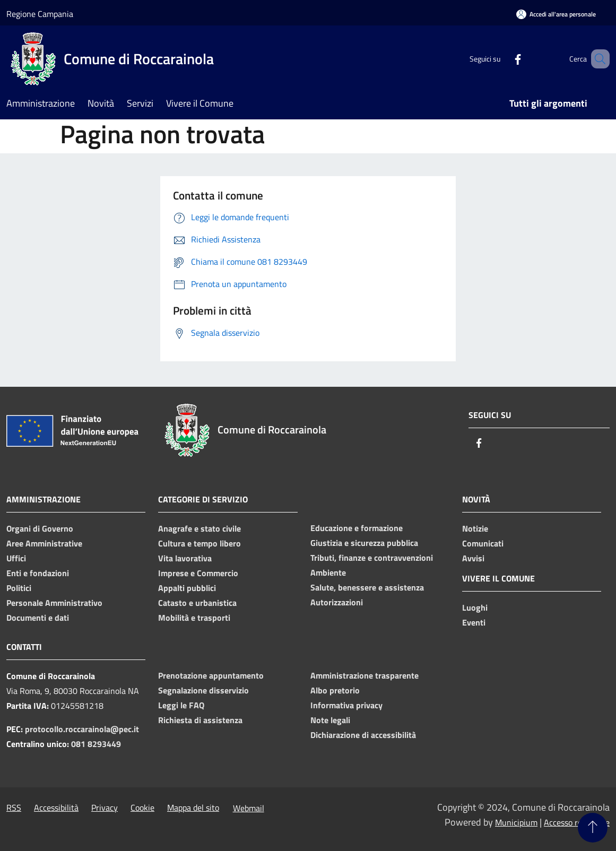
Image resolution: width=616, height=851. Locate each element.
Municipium (516, 822)
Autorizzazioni (337, 602)
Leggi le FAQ (181, 705)
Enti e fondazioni (38, 573)
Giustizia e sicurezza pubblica (364, 543)
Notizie (475, 528)
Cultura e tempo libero (199, 543)
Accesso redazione (577, 822)
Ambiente (328, 572)
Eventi (474, 622)
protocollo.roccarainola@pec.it (82, 729)
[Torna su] (593, 828)
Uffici (16, 558)
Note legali (330, 720)
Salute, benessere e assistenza (367, 587)
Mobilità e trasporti (194, 618)
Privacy (105, 807)
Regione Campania (40, 14)
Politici (19, 588)
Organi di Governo (40, 528)
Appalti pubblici (187, 588)
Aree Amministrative (44, 543)
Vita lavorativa (185, 558)
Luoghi (475, 607)
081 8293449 (96, 744)
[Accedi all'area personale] (556, 14)
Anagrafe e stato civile (199, 528)
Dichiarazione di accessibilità (363, 735)
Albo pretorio (335, 690)
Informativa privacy (346, 705)
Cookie (142, 807)
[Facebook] (502, 59)
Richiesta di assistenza (200, 720)
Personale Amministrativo (54, 603)
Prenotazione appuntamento (211, 675)
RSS (14, 807)
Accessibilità (56, 807)
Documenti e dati (38, 618)
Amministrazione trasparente (365, 675)
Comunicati (483, 543)
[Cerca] (597, 59)
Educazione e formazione (357, 528)
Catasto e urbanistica (197, 603)
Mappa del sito (193, 807)
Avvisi (473, 558)
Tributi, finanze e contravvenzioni (372, 558)
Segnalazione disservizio (203, 690)
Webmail (249, 808)
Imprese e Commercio (198, 573)
